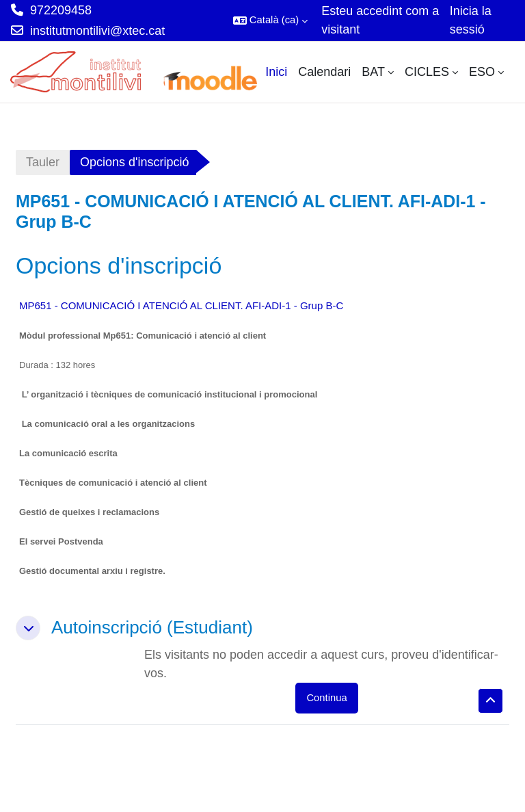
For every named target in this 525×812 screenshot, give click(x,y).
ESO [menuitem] (482, 72)
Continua (326, 698)
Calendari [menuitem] (324, 72)
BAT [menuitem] (373, 72)
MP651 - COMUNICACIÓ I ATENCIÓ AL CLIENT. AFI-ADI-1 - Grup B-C (181, 305)
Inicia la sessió (471, 20)
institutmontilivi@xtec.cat (97, 31)
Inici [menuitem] (276, 72)
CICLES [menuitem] (427, 72)
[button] (270, 21)
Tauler (43, 162)
